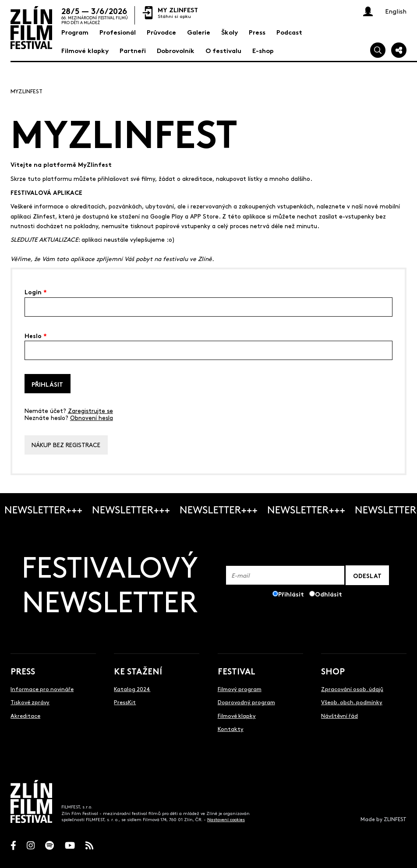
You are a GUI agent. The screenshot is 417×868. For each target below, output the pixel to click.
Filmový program (240, 689)
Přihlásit (47, 384)
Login (36, 291)
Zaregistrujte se (90, 410)
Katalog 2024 (132, 689)
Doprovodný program (246, 702)
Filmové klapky (237, 715)
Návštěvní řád (339, 715)
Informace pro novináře (42, 689)
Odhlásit (329, 594)
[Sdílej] (399, 50)
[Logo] (31, 28)
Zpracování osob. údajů (352, 689)
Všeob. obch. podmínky (352, 702)
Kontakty (231, 729)
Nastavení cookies (226, 819)
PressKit (125, 702)
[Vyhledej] (378, 50)
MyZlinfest (27, 91)
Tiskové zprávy (30, 702)
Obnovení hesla (92, 417)
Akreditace (25, 715)
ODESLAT (367, 575)
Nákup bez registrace (66, 445)
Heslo (36, 335)
